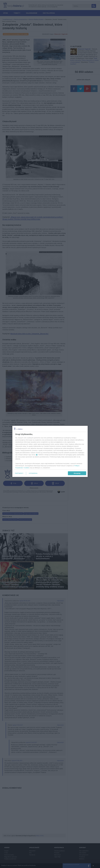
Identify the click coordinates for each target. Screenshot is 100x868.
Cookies (27, 468)
